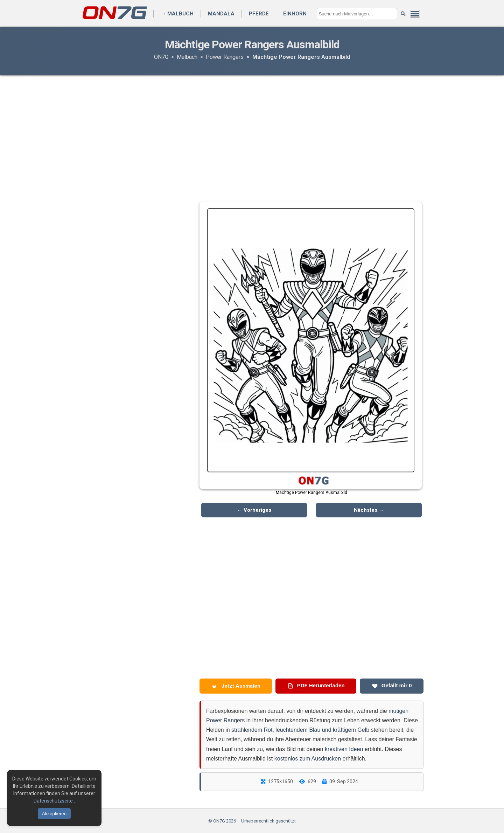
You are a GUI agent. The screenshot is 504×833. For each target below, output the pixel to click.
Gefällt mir (392, 686)
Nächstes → (369, 510)
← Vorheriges (254, 510)
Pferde (259, 14)
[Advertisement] (252, 131)
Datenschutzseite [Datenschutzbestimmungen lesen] (54, 801)
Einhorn (295, 14)
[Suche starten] (403, 14)
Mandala (221, 14)
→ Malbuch (177, 14)
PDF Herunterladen (316, 686)
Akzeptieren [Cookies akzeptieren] (54, 814)
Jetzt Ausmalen (236, 686)
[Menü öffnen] (415, 14)
